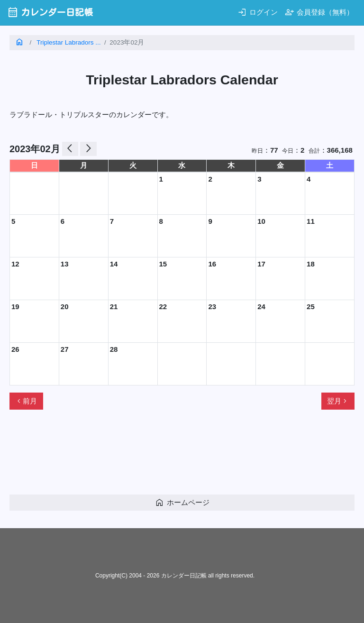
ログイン (258, 12)
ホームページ (182, 502)
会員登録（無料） (319, 12)
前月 (26, 401)
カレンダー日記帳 (50, 12)
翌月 (338, 401)
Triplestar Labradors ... (68, 42)
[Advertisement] (182, 456)
